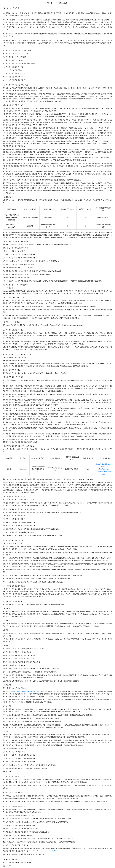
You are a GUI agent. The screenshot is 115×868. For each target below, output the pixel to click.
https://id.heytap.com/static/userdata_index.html (24, 691)
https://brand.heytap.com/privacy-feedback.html (44, 851)
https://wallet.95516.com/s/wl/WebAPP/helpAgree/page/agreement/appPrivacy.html (104, 469)
